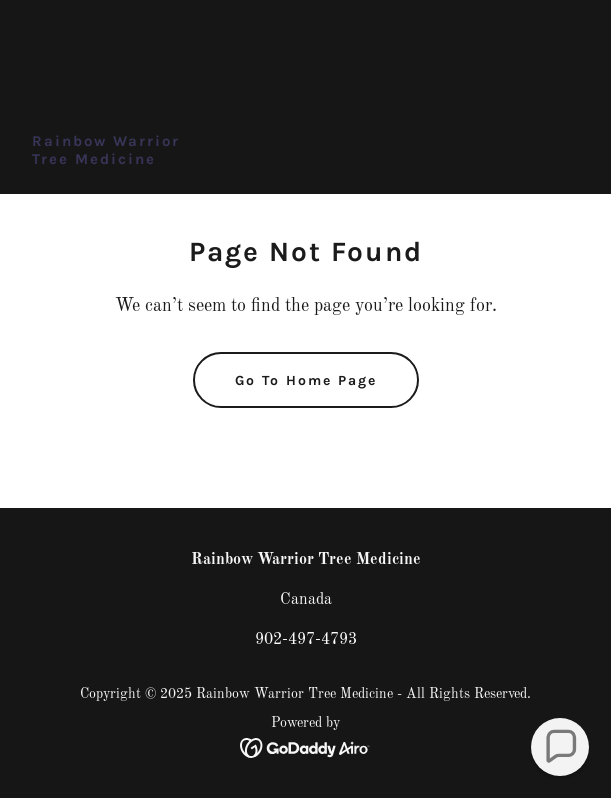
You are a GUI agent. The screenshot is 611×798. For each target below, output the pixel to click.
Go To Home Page (306, 380)
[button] (560, 747)
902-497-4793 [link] (306, 640)
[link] (106, 160)
